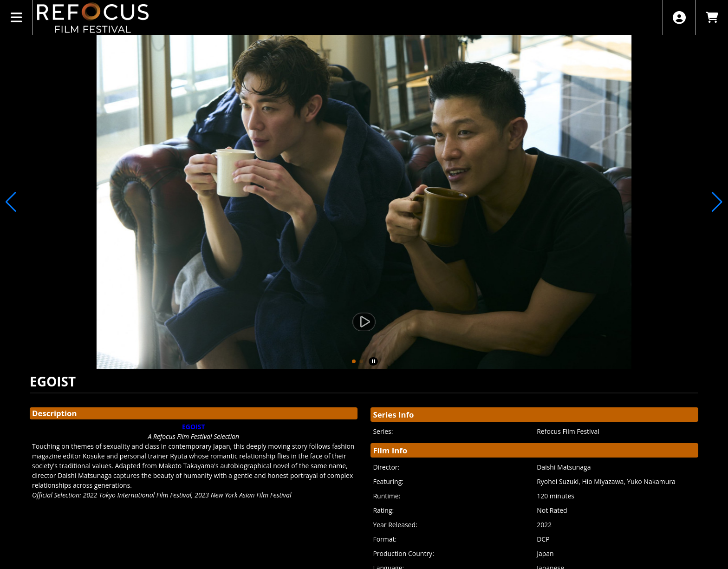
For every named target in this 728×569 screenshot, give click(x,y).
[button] (354, 361)
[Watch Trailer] (364, 322)
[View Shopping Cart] (712, 17)
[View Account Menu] (679, 17)
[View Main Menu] (16, 17)
